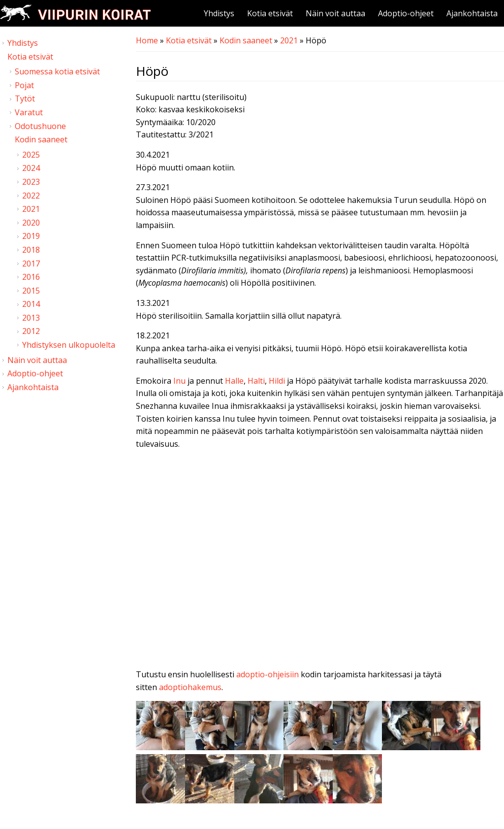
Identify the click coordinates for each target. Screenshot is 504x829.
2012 (31, 331)
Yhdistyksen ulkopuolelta (69, 345)
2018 (31, 250)
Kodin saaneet (246, 40)
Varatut (29, 112)
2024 (31, 168)
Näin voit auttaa (335, 13)
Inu (180, 381)
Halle (234, 381)
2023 (31, 182)
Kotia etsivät (270, 13)
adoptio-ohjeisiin (268, 674)
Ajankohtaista (472, 13)
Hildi (278, 381)
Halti (256, 381)
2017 (31, 264)
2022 (31, 196)
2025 (31, 155)
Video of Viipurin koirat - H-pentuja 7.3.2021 (320, 561)
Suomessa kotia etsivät (57, 71)
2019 (31, 236)
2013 (31, 318)
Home (147, 40)
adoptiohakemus (190, 687)
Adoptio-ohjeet (406, 13)
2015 (31, 291)
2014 (31, 304)
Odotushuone (40, 126)
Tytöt (25, 99)
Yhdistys (219, 13)
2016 (31, 277)
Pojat (24, 85)
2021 (289, 40)
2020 (31, 223)
